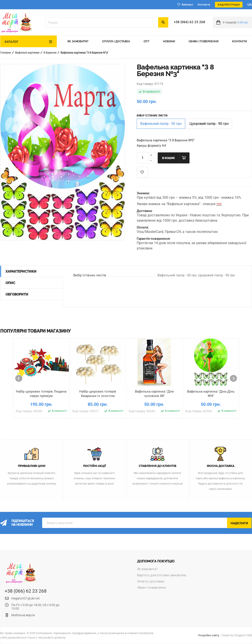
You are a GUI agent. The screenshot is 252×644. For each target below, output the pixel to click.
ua (250, 5)
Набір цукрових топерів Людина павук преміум (41, 394)
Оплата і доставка (116, 41)
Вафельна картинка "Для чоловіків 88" (154, 394)
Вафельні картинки (27, 53)
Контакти (204, 5)
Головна (6, 53)
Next (233, 378)
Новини (169, 41)
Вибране (187, 5)
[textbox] (102, 22)
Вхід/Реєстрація (229, 5)
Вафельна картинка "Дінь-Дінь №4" (211, 394)
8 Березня (50, 53)
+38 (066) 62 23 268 (189, 22)
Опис (10, 283)
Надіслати (239, 523)
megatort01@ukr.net (26, 598)
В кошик (168, 158)
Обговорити (17, 294)
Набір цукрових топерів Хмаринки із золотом (98, 394)
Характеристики (21, 271)
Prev (19, 378)
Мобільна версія (23, 615)
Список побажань (142, 172)
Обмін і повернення (204, 41)
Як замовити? (78, 41)
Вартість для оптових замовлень (162, 575)
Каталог (12, 42)
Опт (146, 41)
